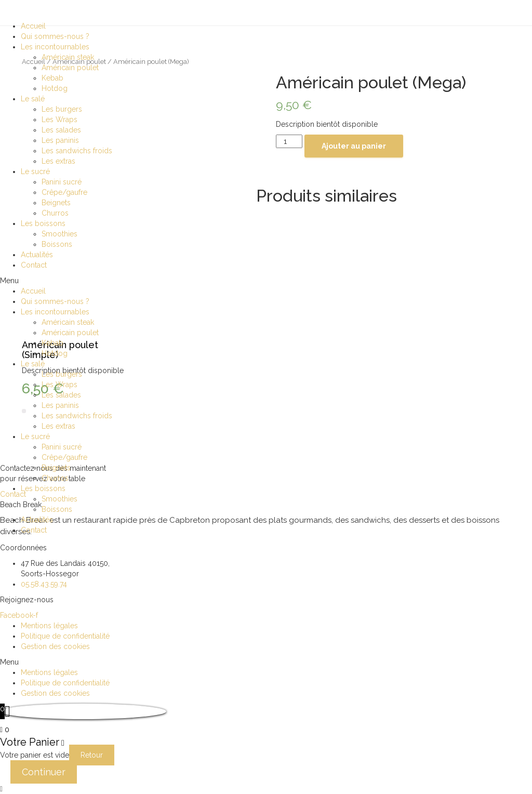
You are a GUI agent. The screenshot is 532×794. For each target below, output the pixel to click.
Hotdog (55, 88)
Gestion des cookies (55, 646)
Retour (92, 755)
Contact (34, 265)
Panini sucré (62, 182)
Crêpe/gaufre (64, 192)
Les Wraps (59, 120)
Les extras (58, 161)
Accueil (33, 26)
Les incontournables (55, 47)
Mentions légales (49, 626)
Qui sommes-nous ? (55, 36)
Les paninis (60, 140)
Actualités (37, 255)
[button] (266, 281)
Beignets (56, 203)
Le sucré (35, 171)
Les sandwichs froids (77, 151)
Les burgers (62, 109)
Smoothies (59, 234)
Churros (55, 213)
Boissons (57, 244)
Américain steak (68, 57)
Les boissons (43, 223)
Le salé (33, 99)
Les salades (61, 130)
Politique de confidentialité (65, 636)
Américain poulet (70, 68)
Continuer (44, 772)
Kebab (52, 78)
